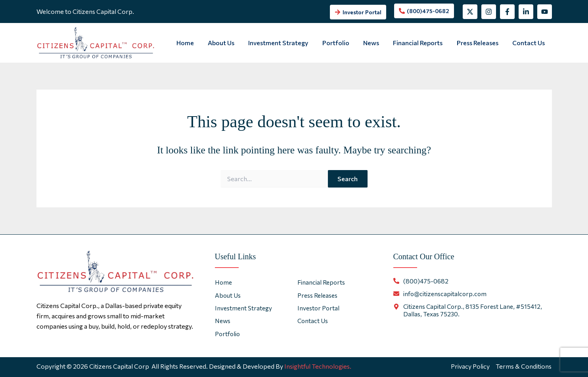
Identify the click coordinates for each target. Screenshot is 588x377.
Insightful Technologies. (318, 366)
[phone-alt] (424, 11)
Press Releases (480, 43)
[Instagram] (489, 12)
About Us (230, 43)
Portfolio (342, 43)
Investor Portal (319, 308)
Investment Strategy (286, 43)
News (376, 43)
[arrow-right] (358, 12)
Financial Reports (421, 43)
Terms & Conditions (524, 366)
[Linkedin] (526, 12)
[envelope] (441, 294)
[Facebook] (507, 12)
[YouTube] (545, 12)
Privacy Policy (470, 366)
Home (195, 43)
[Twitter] (470, 12)
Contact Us (529, 43)
